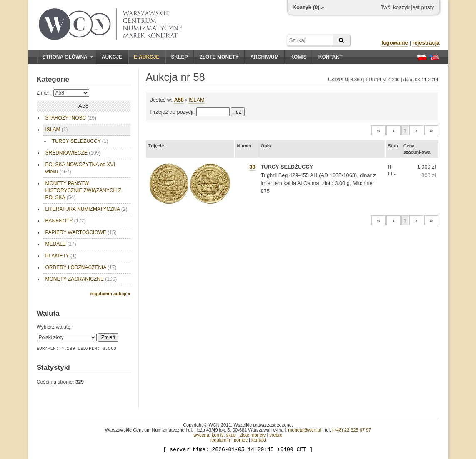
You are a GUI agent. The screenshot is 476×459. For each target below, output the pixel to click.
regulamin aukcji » (110, 294)
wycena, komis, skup (214, 435)
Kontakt (331, 57)
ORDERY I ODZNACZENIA (81, 267)
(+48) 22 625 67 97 (352, 430)
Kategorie (53, 79)
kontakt (259, 440)
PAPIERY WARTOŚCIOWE (81, 232)
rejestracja (426, 43)
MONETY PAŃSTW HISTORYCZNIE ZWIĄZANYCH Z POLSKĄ (84, 190)
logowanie (395, 43)
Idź (238, 112)
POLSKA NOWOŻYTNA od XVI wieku (80, 168)
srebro (276, 435)
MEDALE (61, 244)
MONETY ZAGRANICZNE (81, 279)
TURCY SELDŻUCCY (80, 141)
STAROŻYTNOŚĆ (71, 118)
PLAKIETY (61, 256)
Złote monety (219, 57)
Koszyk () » (308, 7)
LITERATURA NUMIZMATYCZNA (86, 209)
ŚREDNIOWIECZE (73, 153)
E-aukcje (147, 57)
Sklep (179, 57)
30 (252, 167)
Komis (298, 57)
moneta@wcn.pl (304, 430)
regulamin (220, 440)
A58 (179, 100)
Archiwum (264, 57)
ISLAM (57, 130)
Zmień (108, 337)
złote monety (253, 435)
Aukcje (112, 57)
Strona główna (68, 57)
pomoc (241, 440)
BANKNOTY (66, 221)
